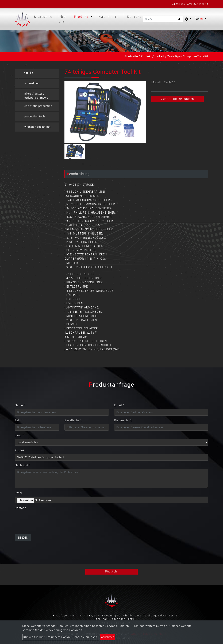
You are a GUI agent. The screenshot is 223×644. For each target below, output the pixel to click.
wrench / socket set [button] (37, 127)
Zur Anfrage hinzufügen (178, 99)
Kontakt (134, 17)
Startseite (44, 16)
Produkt (146, 56)
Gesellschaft (73, 420)
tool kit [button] (29, 73)
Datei (18, 493)
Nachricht (23, 465)
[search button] (178, 20)
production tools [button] (35, 117)
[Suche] (163, 19)
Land (19, 435)
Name (20, 405)
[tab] (37, 73)
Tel (17, 420)
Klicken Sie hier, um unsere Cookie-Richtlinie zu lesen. (61, 637)
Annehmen (108, 637)
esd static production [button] (38, 106)
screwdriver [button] (32, 83)
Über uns (63, 19)
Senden (23, 538)
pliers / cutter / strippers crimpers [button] (36, 96)
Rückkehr (112, 572)
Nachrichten (110, 17)
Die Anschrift (123, 420)
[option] (105, 112)
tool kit (159, 56)
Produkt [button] (82, 17)
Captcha (21, 508)
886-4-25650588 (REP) (118, 619)
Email (119, 405)
